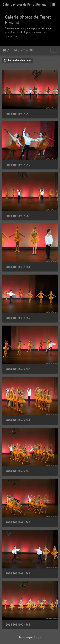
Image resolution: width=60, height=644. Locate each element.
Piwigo (37, 637)
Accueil (4, 50)
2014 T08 (27, 50)
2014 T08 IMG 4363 (18, 369)
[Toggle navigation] (54, 5)
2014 (13, 50)
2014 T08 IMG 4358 (18, 114)
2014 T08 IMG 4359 (18, 165)
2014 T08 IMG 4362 (18, 318)
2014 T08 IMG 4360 (18, 216)
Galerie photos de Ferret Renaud (25, 5)
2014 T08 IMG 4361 (18, 267)
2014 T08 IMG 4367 (18, 573)
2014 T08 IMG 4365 (18, 471)
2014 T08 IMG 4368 (18, 625)
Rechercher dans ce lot (18, 60)
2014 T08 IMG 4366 (18, 522)
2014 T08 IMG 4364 (18, 420)
